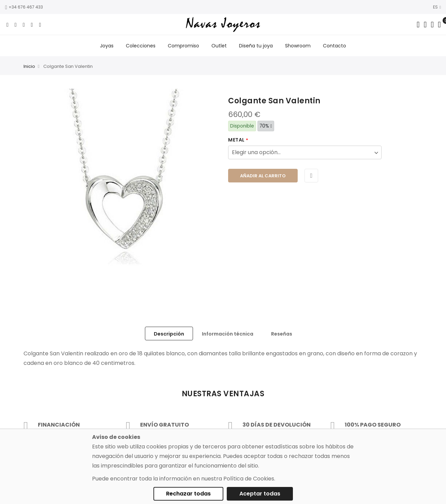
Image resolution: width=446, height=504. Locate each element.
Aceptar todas (260, 494)
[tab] (169, 333)
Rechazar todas (188, 494)
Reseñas (282, 334)
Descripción (169, 334)
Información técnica (228, 334)
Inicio (29, 67)
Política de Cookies (249, 479)
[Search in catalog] (418, 25)
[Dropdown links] (425, 25)
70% (266, 126)
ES (437, 7)
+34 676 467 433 (24, 7)
